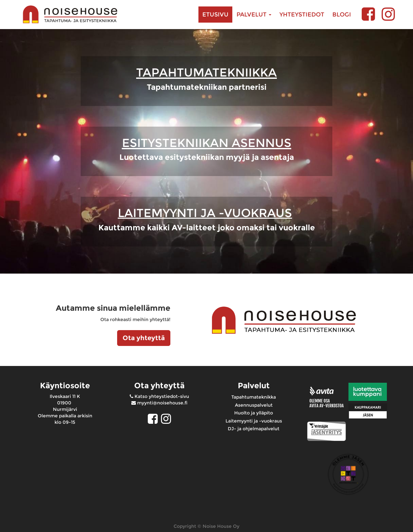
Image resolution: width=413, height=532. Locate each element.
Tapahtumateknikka (254, 397)
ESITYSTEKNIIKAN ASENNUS (207, 143)
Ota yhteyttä (144, 338)
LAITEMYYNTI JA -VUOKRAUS (205, 213)
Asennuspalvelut (254, 405)
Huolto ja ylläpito (254, 413)
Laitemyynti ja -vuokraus (254, 421)
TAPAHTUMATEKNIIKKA (206, 72)
